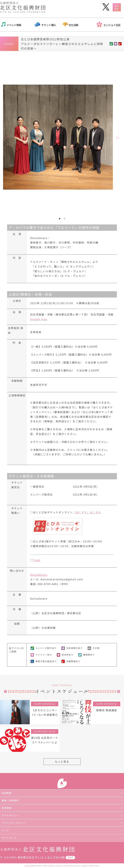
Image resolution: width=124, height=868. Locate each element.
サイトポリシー (10, 815)
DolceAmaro (39, 575)
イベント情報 (14, 25)
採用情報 (7, 808)
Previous (6, 138)
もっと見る (62, 762)
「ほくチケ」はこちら (87, 512)
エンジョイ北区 (112, 25)
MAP (70, 857)
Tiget (37, 560)
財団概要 (7, 793)
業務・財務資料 (10, 800)
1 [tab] (60, 219)
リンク (5, 830)
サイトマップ (9, 838)
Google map (39, 319)
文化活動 (73, 25)
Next (118, 138)
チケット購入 (49, 25)
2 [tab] (64, 219)
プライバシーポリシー (14, 823)
